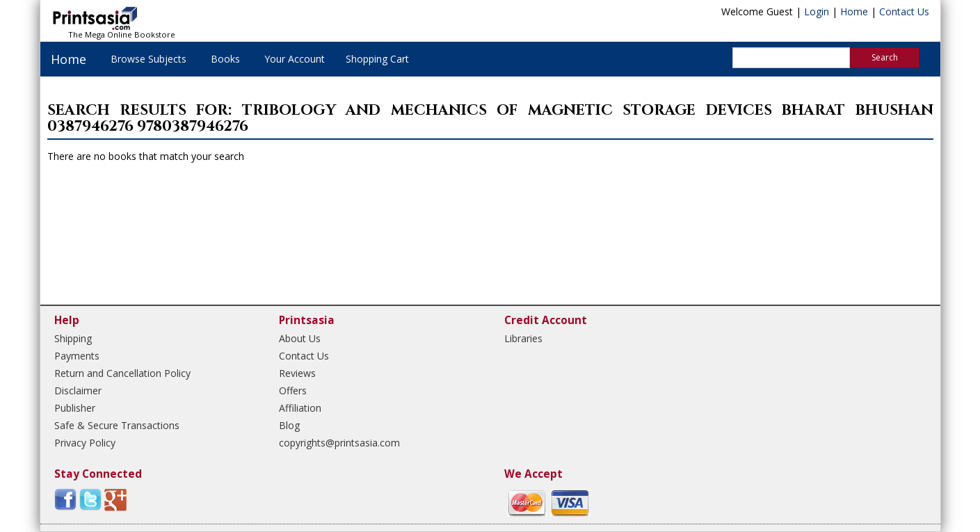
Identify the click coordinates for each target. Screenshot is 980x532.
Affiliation (300, 408)
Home (854, 11)
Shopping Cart (377, 59)
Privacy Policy (85, 443)
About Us (300, 338)
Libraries (523, 338)
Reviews (297, 373)
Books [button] (225, 59)
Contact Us (904, 11)
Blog (289, 425)
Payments (77, 356)
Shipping (73, 338)
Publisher (75, 408)
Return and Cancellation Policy (122, 373)
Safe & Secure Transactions (117, 425)
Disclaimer (78, 390)
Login (817, 11)
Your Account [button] (295, 59)
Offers (293, 390)
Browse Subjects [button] (148, 59)
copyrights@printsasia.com (339, 443)
